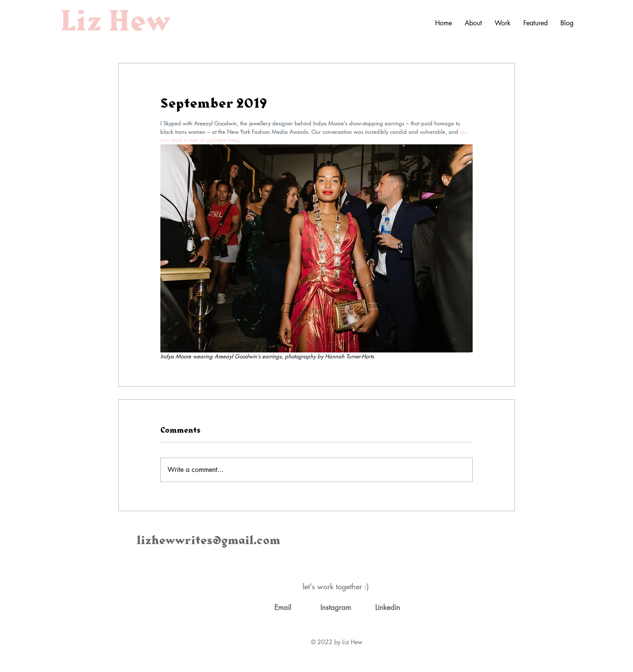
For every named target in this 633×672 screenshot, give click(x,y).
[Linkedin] (387, 608)
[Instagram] (335, 608)
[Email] (283, 608)
